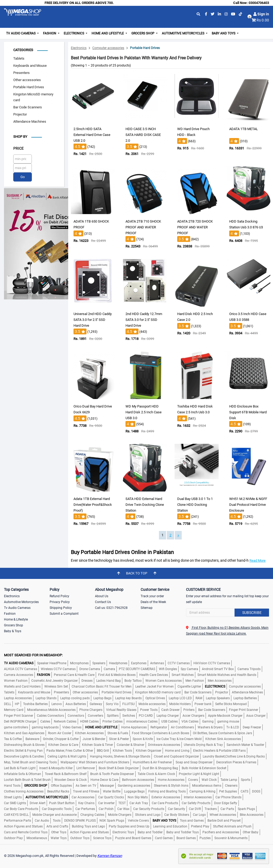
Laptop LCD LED (180, 698)
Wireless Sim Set (56, 687)
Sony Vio (112, 704)
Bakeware (32, 739)
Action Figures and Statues (23, 826)
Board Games (186, 838)
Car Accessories (83, 797)
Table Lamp (229, 780)
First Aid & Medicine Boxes (117, 675)
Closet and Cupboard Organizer (176, 756)
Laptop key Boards (128, 698)
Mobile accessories (152, 704)
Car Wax (123, 809)
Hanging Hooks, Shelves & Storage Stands (120, 756)
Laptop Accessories (18, 698)
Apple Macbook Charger (225, 716)
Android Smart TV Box (218, 669)
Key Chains (86, 803)
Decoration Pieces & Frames (236, 762)
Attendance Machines (30, 121)
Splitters (113, 716)
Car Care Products (165, 803)
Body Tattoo (133, 681)
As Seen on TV (86, 786)
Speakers (99, 663)
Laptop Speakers (218, 698)
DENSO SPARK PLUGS (80, 821)
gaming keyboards (45, 727)
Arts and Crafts (57, 826)
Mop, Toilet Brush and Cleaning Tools (30, 762)
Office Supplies (61, 786)
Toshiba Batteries (35, 704)
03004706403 (259, 3)
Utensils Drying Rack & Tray (203, 745)
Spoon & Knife (143, 739)
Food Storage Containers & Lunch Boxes (161, 733)
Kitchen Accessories (89, 733)
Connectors (76, 716)
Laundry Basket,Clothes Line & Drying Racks (234, 756)
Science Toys (102, 838)
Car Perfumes (85, 809)
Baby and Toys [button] (224, 33)
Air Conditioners (182, 727)
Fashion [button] (50, 33)
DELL (8, 704)
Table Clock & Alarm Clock (156, 774)
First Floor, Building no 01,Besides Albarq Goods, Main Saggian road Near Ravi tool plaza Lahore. (227, 631)
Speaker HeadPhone (52, 663)
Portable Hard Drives (29, 87)
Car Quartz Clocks (111, 797)
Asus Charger (256, 716)
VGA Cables (190, 721)
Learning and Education (170, 826)
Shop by (20, 137)
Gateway (96, 704)
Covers (193, 780)
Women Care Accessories (164, 681)
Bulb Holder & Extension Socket (204, 768)
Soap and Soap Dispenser (194, 762)
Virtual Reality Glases (121, 710)
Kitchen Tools (122, 751)
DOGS (256, 791)
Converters (96, 716)
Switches (129, 716)
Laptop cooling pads (75, 698)
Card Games (164, 838)
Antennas (157, 663)
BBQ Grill (103, 751)
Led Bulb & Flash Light (20, 768)
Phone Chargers (91, 710)
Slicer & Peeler (119, 739)
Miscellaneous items (207, 786)
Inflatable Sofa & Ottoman (23, 774)
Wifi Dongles (168, 669)
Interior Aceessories (198, 797)
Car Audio (42, 821)
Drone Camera (90, 669)
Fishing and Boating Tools (167, 791)
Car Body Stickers (177, 815)
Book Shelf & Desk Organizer (119, 768)
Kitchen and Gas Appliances (24, 733)
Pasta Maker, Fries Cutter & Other (70, 751)
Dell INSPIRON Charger (20, 721)
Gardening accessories (134, 786)
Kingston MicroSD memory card (33, 97)
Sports (246, 780)
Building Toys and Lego (88, 826)
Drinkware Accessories (164, 745)
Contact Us (103, 602)
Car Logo (199, 815)
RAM (199, 698)
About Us (102, 596)
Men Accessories (220, 681)
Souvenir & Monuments (231, 838)
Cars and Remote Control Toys (26, 832)
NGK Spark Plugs (112, 821)
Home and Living (177, 751)
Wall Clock (209, 780)
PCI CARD (146, 716)
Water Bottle (112, 791)
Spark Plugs (246, 809)
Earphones (139, 663)
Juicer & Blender (94, 739)
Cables (45, 721)
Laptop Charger (168, 716)
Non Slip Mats (138, 797)
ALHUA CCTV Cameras (21, 669)
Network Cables (65, 721)
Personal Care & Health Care (74, 675)
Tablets (19, 58)
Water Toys (59, 838)
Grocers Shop (14, 625)
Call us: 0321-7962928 (111, 608)
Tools (57, 821)
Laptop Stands (46, 698)
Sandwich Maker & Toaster (245, 745)
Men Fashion (195, 681)
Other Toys (59, 832)
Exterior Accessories (166, 797)
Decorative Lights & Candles (24, 756)
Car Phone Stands (228, 797)
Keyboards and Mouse (30, 66)
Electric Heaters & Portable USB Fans (219, 751)
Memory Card (14, 710)
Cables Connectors (50, 716)
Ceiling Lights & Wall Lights (67, 756)
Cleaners (231, 786)
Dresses (87, 681)
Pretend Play (200, 826)
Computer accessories (108, 48)
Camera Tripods (249, 669)
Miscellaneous (37, 838)
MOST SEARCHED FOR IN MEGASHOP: (33, 655)
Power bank (203, 704)
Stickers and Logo (148, 815)
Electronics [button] (74, 33)
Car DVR (195, 809)
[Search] (228, 613)
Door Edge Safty (226, 803)
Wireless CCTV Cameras (58, 669)
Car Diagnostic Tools (57, 809)
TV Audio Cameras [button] (21, 33)
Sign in (261, 14)
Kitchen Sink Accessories (223, 739)
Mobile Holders (180, 704)
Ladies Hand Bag (109, 681)
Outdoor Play (13, 838)
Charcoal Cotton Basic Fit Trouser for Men (102, 687)
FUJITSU (129, 704)
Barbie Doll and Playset (224, 821)
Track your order (152, 596)
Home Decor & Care (104, 780)
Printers (189, 710)
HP (17, 704)
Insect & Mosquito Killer (56, 768)
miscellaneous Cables (142, 721)
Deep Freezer (252, 727)
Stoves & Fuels (118, 733)
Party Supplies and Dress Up (129, 826)
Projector (20, 114)
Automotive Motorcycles (21, 602)
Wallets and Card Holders (22, 687)
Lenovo (57, 704)
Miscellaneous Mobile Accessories (51, 710)
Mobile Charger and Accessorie (55, 815)
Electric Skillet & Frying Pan (23, 751)
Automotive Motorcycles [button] (183, 33)
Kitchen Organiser (149, 751)
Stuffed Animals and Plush (232, 826)
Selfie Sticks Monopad (231, 704)
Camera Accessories (19, 675)
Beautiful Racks (58, 791)
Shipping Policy (61, 608)
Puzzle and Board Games (133, 838)
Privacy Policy (60, 602)
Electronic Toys (123, 832)
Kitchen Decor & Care (63, 745)
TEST (122, 803)
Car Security (177, 809)
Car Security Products (149, 809)
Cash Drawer (170, 710)
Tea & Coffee (13, 739)
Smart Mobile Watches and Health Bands (227, 675)
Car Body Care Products (21, 809)
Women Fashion (16, 681)
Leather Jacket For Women (155, 687)
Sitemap (147, 608)
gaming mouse (228, 721)
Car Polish (106, 809)
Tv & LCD (233, 727)
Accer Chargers (193, 716)
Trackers (211, 809)
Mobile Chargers (120, 815)
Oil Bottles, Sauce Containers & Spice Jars (222, 733)
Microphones (79, 663)
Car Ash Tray (139, 803)
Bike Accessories (252, 815)
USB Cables (170, 721)
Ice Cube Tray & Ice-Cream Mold (179, 739)
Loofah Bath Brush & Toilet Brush (27, 780)
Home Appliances (134, 727)
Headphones (118, 663)
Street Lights (13, 797)
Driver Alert (38, 803)
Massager (107, 786)
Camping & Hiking (202, 791)
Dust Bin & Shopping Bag (160, 768)
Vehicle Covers (138, 821)
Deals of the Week (153, 602)
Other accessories (27, 80)
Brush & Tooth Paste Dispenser (112, 774)
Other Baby (251, 832)
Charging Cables (92, 815)
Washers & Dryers (210, 727)
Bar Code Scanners (28, 107)
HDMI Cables (89, 721)
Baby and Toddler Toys (183, 832)
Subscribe (252, 613)
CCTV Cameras (179, 663)
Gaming (208, 721)
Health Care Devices (154, 675)
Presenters (21, 73)
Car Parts (227, 809)
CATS (244, 791)
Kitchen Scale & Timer (97, 745)
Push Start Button (62, 803)
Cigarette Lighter (189, 687)
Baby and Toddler (150, 832)
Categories (23, 50)
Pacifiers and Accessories (221, 832)
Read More (257, 561)
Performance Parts (18, 821)
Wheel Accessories (223, 815)
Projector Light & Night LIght (199, 774)
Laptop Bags (102, 698)
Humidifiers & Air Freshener (152, 762)
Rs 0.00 (263, 20)
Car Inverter (106, 803)
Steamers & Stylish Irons (171, 786)
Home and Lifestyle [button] (108, 33)
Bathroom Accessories (138, 780)
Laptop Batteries (245, 698)
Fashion (10, 614)
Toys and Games (192, 821)
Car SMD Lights (15, 803)
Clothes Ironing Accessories (24, 791)
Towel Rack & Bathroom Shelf (66, 774)
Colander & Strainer (131, 745)
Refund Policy (59, 596)
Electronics (79, 48)
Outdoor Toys (80, 838)
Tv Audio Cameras (17, 608)
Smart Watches (183, 675)
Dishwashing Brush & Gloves (24, 745)
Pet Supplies (228, 791)
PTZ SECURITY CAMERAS (137, 669)
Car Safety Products (196, 803)
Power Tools (149, 710)
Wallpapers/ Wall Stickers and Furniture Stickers (95, 762)
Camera (109, 669)
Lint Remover (86, 768)
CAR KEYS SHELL (16, 815)
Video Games (72, 727)
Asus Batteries (76, 704)
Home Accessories (171, 780)
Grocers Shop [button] (143, 33)
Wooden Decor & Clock (71, 780)
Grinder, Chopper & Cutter (61, 739)
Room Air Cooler (60, 733)
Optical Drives (155, 698)
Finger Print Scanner (244, 710)
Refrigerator (159, 727)
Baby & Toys (13, 631)
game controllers (16, 727)
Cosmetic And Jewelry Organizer (55, 681)
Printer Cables (112, 721)
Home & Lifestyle (16, 619)
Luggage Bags (134, 791)
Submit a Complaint (64, 614)
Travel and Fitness (86, 791)
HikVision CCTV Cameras (212, 663)
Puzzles (205, 838)
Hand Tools (12, 786)
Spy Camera (189, 669)
